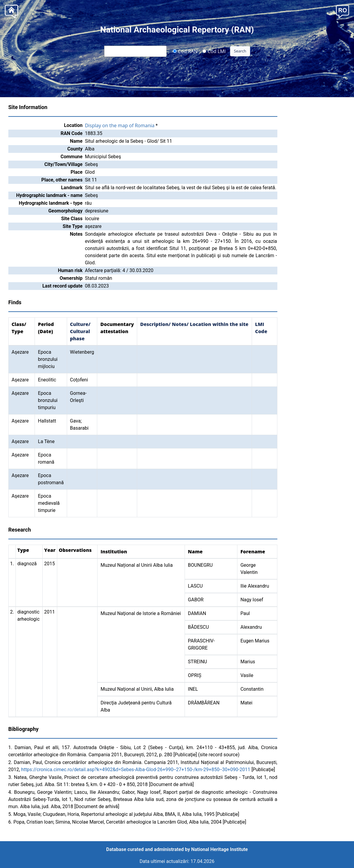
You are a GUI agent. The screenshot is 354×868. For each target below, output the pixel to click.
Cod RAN (185, 51)
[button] (343, 11)
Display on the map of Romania (120, 125)
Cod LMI (214, 51)
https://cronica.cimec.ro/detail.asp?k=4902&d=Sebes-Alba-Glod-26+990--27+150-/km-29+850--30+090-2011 (136, 770)
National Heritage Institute (219, 849)
